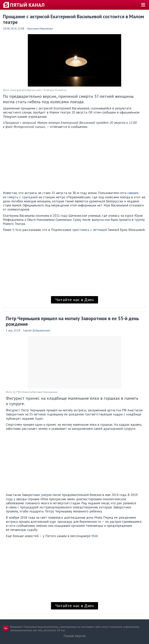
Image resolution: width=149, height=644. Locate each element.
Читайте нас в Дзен (74, 300)
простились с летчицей (90, 230)
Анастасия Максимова (40, 29)
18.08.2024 (10, 29)
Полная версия (74, 636)
